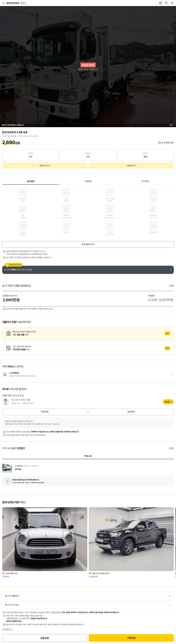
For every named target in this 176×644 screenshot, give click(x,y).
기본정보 (88, 181)
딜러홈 (167, 402)
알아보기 (88, 333)
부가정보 (145, 181)
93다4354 (16, 3)
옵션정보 (31, 181)
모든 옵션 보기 (88, 244)
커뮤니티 (88, 456)
